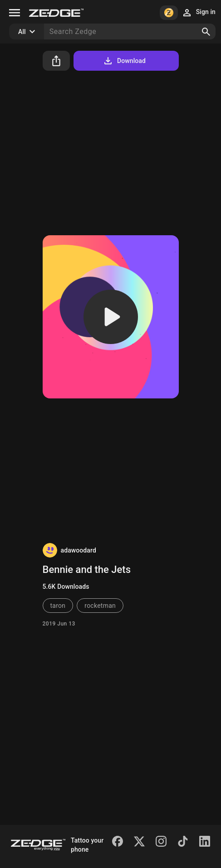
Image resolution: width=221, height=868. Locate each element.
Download (124, 61)
